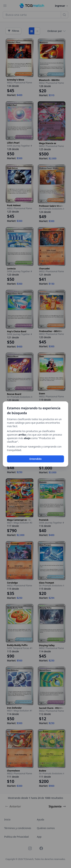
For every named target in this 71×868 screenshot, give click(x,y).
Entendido (36, 459)
